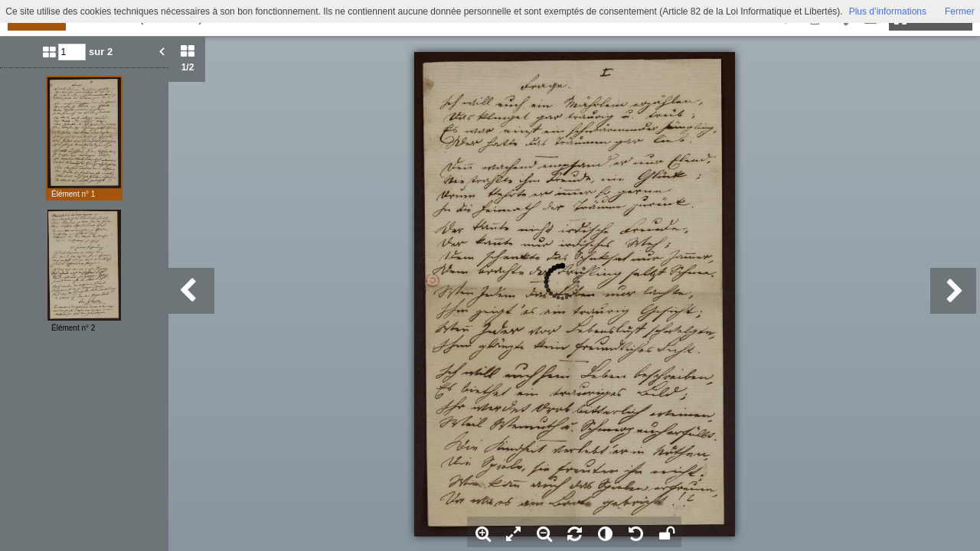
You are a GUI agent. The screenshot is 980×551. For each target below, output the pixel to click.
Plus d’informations (888, 11)
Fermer (960, 11)
